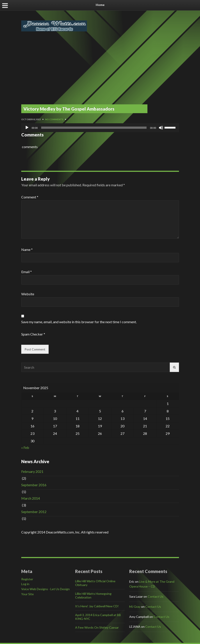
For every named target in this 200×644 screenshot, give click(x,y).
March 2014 (31, 498)
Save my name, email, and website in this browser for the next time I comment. (79, 322)
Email (27, 272)
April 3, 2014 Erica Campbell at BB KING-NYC (98, 617)
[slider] (94, 128)
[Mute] (161, 128)
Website (28, 294)
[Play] (27, 128)
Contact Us (156, 596)
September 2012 (34, 512)
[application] (100, 128)
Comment (30, 197)
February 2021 (32, 471)
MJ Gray (135, 607)
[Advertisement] (100, 71)
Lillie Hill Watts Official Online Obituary (95, 583)
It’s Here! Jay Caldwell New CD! (97, 606)
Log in (25, 584)
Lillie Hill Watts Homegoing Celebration (93, 595)
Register (27, 579)
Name (27, 249)
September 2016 (34, 485)
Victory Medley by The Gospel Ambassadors (69, 109)
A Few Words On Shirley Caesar (97, 627)
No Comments (54, 119)
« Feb (25, 447)
